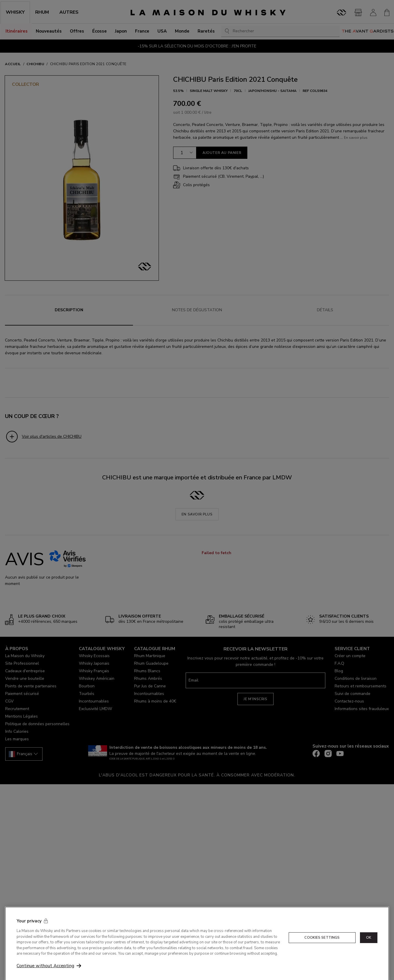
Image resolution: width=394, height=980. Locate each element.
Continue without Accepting (45, 974)
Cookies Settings (322, 946)
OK (369, 946)
